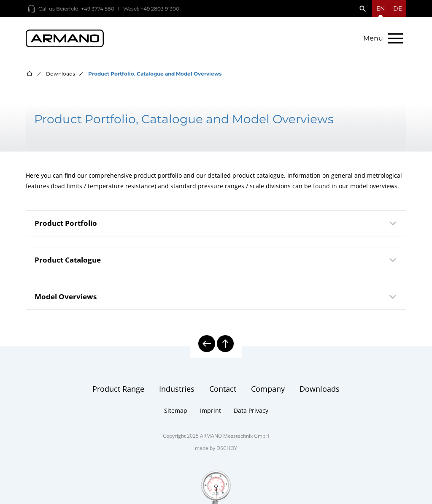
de (398, 8)
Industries (177, 389)
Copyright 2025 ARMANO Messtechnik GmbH (216, 436)
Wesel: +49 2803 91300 (151, 9)
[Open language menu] (381, 8)
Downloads (61, 74)
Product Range (118, 389)
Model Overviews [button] (217, 297)
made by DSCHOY (216, 448)
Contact (223, 389)
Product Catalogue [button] (217, 260)
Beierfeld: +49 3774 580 (85, 9)
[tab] (216, 223)
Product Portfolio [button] (217, 223)
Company (268, 389)
